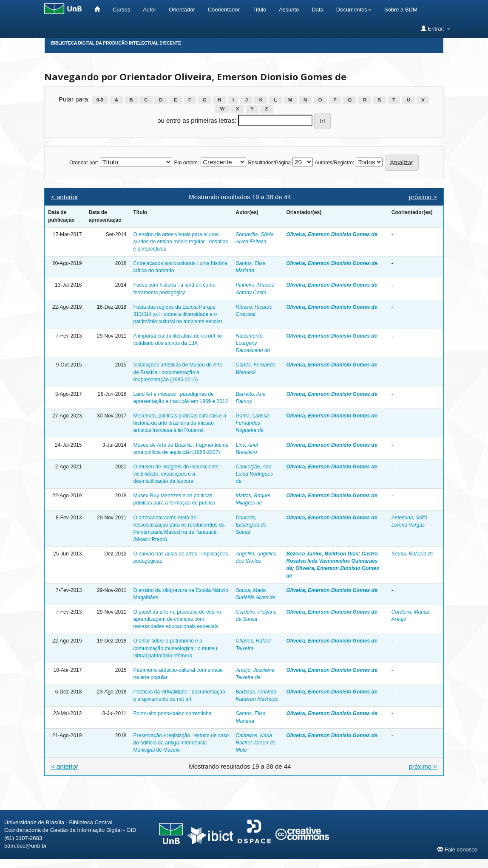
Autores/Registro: (334, 163)
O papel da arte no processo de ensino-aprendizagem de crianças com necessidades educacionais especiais (178, 619)
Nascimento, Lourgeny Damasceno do (253, 343)
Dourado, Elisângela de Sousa (251, 525)
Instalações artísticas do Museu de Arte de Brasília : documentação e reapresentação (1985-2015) (177, 372)
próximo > (423, 197)
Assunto (289, 10)
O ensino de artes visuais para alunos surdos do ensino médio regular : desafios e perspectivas (180, 242)
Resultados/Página (269, 163)
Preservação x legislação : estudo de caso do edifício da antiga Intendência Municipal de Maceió (181, 743)
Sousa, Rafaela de (413, 554)
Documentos (354, 10)
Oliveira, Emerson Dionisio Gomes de (332, 234)
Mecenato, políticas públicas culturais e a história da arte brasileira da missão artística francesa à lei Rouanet (180, 423)
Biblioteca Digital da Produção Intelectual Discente (116, 43)
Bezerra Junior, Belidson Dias (322, 554)
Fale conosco (457, 849)
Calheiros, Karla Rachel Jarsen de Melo (256, 743)
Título (260, 10)
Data (317, 10)
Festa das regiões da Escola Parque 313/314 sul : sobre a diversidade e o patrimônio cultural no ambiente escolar (177, 314)
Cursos (121, 10)
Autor (149, 10)
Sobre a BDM (401, 10)
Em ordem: (186, 163)
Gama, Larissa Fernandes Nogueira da (253, 423)
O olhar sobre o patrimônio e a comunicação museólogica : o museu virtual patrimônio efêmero (175, 648)
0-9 (100, 100)
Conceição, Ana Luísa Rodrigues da (254, 474)
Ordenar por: (84, 163)
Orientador (182, 10)
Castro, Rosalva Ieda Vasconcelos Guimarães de (333, 561)
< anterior (65, 197)
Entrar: (436, 28)
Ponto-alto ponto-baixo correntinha (172, 713)
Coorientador (224, 10)
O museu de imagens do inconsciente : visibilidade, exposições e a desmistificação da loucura (177, 474)
